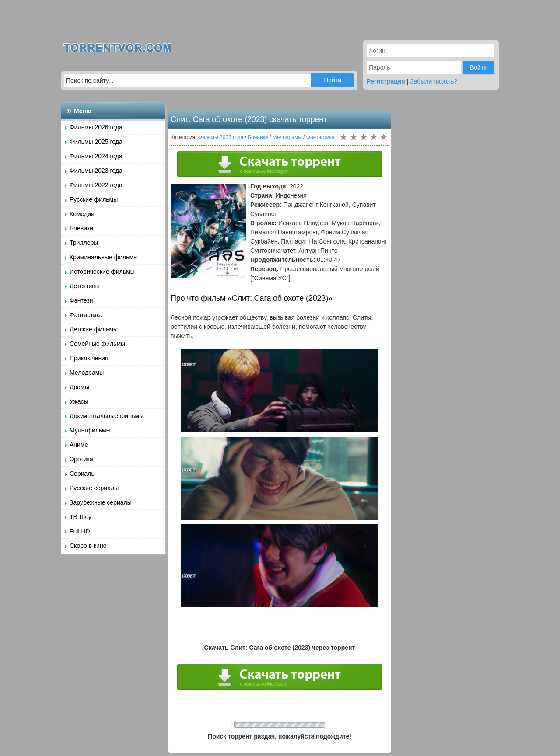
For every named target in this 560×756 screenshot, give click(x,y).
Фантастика (86, 315)
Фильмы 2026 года (96, 127)
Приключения (89, 358)
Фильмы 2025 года (96, 142)
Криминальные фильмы (104, 257)
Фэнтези (81, 300)
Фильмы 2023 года (96, 171)
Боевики (81, 228)
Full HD (80, 531)
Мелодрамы (87, 373)
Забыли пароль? (434, 81)
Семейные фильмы (97, 344)
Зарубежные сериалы (101, 502)
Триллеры (84, 243)
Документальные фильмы (107, 416)
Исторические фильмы (102, 272)
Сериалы (83, 474)
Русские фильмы (94, 199)
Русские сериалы (94, 488)
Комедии (82, 214)
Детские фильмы (94, 329)
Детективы (85, 286)
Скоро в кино (88, 546)
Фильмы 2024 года (96, 156)
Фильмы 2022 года (96, 185)
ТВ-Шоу (80, 517)
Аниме (79, 445)
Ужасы (79, 401)
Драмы (79, 387)
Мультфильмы (90, 430)
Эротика (81, 459)
